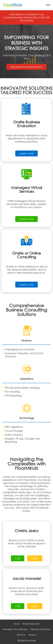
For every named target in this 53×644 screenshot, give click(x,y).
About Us (21, 635)
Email (35, 558)
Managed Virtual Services (15, 629)
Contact (32, 635)
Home (17, 624)
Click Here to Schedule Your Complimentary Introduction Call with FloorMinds (26, 17)
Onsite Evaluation (31, 624)
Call (18, 558)
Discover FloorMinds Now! (26, 67)
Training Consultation (40, 629)
